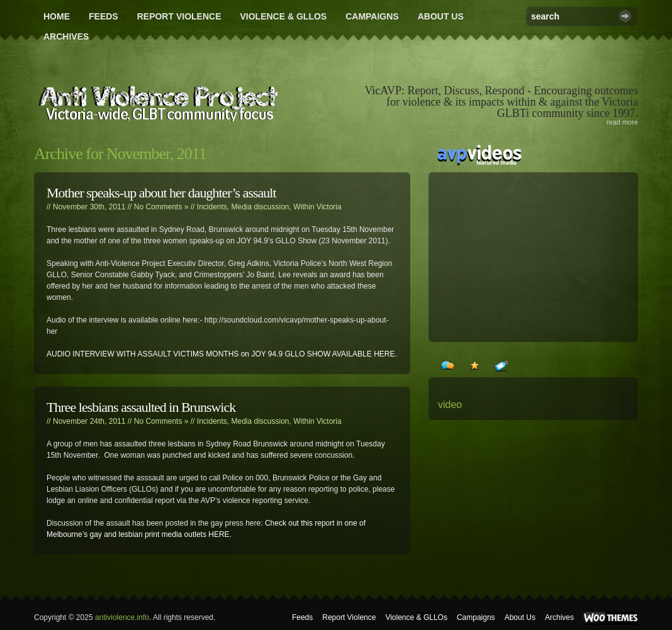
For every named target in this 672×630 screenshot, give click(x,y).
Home (57, 16)
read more (622, 122)
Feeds (104, 16)
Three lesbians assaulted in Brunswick (141, 407)
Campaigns (372, 16)
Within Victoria (317, 207)
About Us (441, 16)
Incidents (212, 207)
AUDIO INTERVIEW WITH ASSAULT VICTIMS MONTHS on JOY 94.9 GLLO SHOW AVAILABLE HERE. (222, 354)
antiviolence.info (122, 617)
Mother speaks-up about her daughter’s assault (161, 193)
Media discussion (260, 207)
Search (625, 16)
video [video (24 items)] (450, 405)
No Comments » (161, 207)
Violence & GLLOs (283, 16)
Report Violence (179, 16)
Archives (66, 36)
